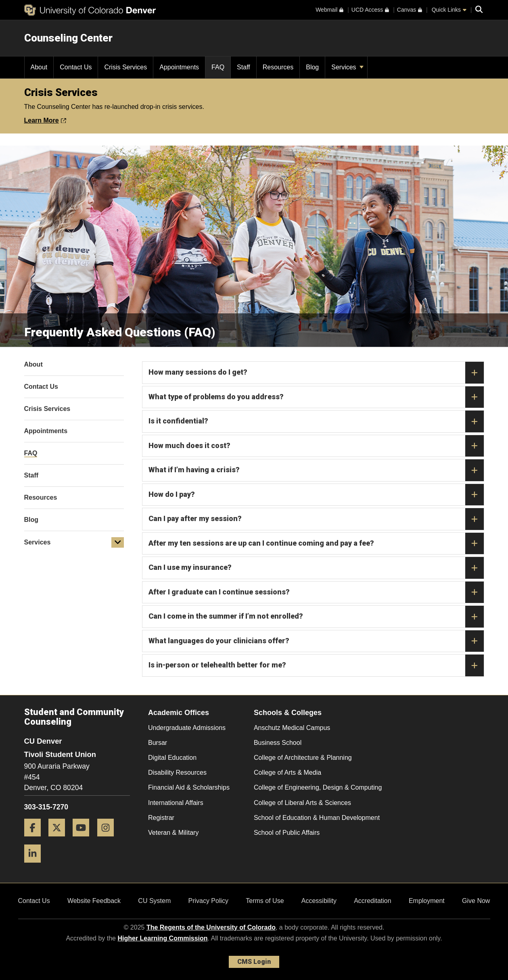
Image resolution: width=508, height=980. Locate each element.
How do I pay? (316, 495)
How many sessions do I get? (316, 373)
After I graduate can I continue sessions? (316, 592)
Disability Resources (177, 773)
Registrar (161, 818)
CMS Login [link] (254, 962)
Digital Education (172, 758)
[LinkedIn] (36, 866)
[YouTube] (84, 839)
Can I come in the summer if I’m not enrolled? (316, 617)
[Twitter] (60, 839)
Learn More (45, 120)
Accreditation (373, 901)
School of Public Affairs (287, 833)
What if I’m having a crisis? (316, 470)
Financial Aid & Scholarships (189, 787)
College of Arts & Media (287, 773)
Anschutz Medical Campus (292, 728)
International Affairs (176, 803)
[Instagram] (109, 839)
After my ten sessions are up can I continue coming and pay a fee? (316, 544)
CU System (154, 901)
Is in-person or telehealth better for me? (316, 665)
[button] (118, 542)
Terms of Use (265, 901)
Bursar (158, 743)
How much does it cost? (316, 446)
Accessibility (319, 901)
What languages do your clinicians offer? (316, 641)
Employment (427, 901)
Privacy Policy (208, 901)
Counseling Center (68, 38)
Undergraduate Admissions (187, 728)
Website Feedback (94, 901)
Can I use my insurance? (316, 568)
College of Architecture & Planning (303, 758)
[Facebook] (36, 839)
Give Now (476, 901)
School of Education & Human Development (317, 818)
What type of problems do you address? (316, 397)
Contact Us (34, 901)
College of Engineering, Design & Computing (318, 787)
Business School (278, 743)
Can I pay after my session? (316, 519)
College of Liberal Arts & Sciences (302, 803)
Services (347, 67)
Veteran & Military (173, 833)
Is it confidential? (316, 421)
